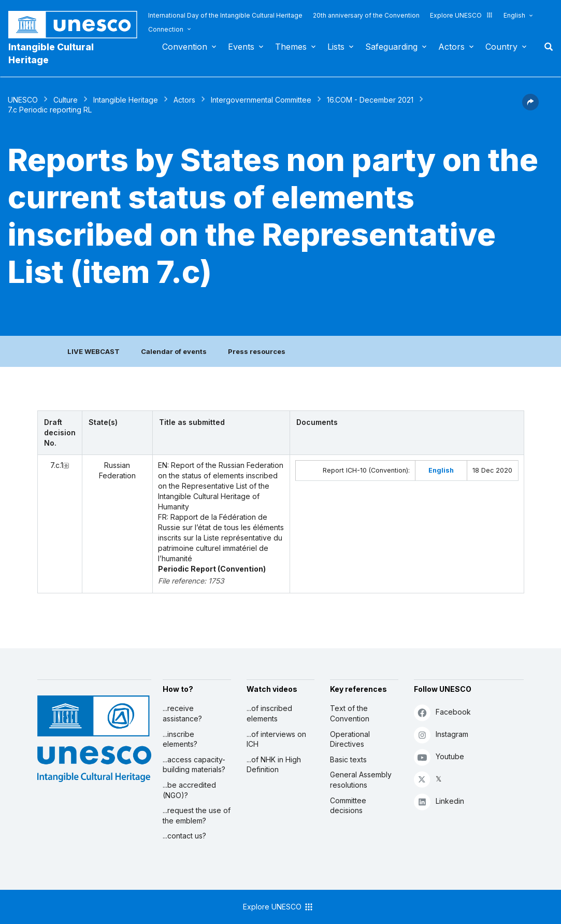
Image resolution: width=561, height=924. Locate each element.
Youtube (439, 757)
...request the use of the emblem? (197, 815)
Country (501, 47)
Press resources (257, 351)
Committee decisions (348, 806)
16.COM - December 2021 (370, 100)
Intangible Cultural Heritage (51, 53)
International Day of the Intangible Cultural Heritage (225, 15)
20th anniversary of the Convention (366, 15)
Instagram (441, 735)
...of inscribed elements (269, 713)
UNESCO (23, 100)
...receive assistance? (182, 713)
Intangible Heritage (126, 100)
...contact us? (184, 836)
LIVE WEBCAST (94, 351)
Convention (185, 47)
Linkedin (439, 801)
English (514, 15)
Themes (291, 47)
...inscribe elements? (180, 739)
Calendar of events (174, 351)
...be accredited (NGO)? (189, 790)
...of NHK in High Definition (274, 765)
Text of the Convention (350, 713)
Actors (451, 47)
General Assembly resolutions (361, 780)
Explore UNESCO (462, 15)
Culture (66, 100)
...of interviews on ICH (276, 739)
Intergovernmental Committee (261, 100)
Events (241, 47)
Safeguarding (391, 47)
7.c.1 (57, 465)
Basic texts (348, 759)
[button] (530, 107)
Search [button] (545, 47)
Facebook (442, 712)
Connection (166, 29)
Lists (336, 47)
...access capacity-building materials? (194, 765)
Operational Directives (350, 739)
